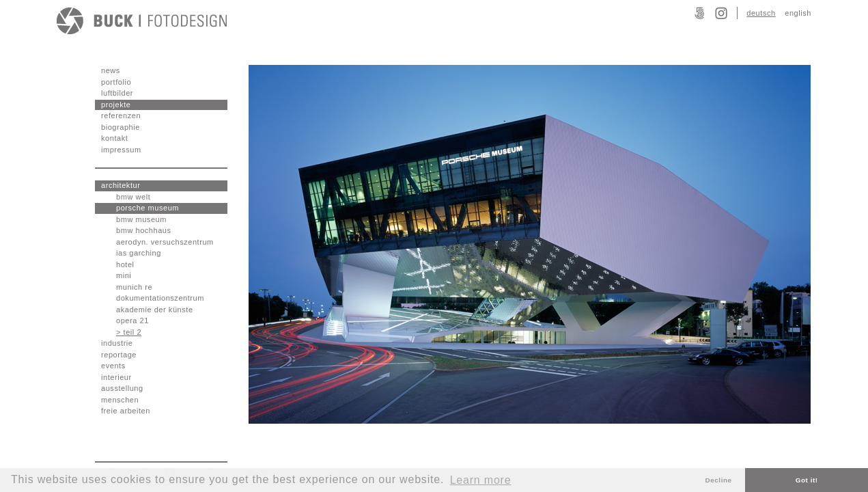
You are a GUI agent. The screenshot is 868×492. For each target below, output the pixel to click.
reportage (119, 355)
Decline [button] (719, 480)
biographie (121, 127)
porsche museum (148, 208)
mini (124, 275)
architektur (121, 185)
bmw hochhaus (144, 230)
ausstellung (122, 388)
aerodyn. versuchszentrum (165, 242)
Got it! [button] (807, 480)
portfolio (116, 82)
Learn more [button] (481, 480)
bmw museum (141, 219)
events (113, 366)
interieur (116, 377)
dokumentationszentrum (160, 298)
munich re (134, 287)
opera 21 (132, 320)
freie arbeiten (126, 411)
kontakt (114, 138)
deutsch (761, 13)
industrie (117, 343)
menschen (120, 400)
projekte (116, 105)
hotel (125, 264)
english (798, 13)
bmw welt (133, 197)
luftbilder (117, 93)
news (111, 70)
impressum (121, 150)
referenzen (121, 115)
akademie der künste (155, 310)
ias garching (139, 253)
